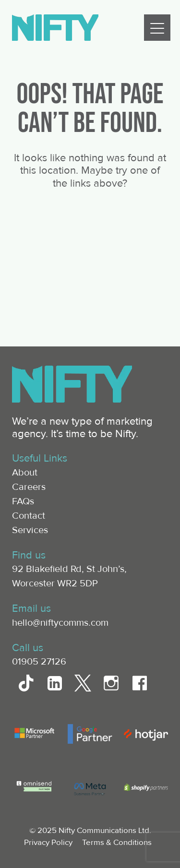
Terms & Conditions (117, 842)
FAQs (23, 501)
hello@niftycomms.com (60, 623)
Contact (29, 516)
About (25, 473)
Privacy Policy (48, 842)
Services (30, 530)
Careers (29, 487)
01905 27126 (39, 662)
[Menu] (157, 28)
